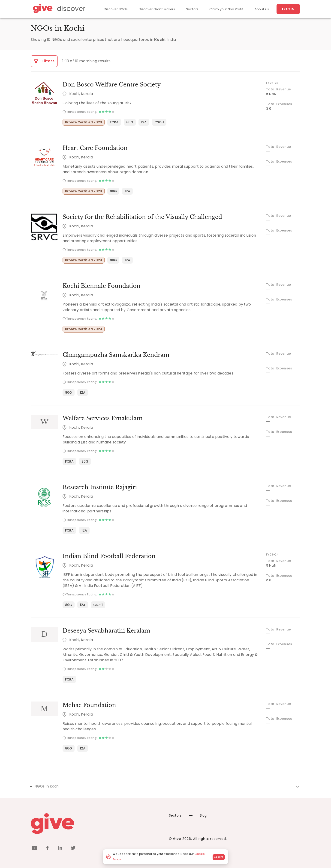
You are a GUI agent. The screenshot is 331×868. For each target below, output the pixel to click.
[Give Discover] (58, 9)
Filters (44, 61)
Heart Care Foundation (95, 148)
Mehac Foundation (89, 705)
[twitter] (73, 849)
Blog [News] (198, 815)
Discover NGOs (116, 9)
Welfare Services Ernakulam (103, 418)
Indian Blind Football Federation (109, 556)
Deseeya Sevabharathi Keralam (106, 631)
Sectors (192, 9)
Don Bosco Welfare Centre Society (112, 85)
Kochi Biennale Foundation (102, 286)
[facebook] (47, 849)
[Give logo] (96, 823)
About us (262, 9)
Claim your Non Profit (226, 9)
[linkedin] (60, 849)
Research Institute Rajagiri (100, 487)
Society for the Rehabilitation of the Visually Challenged (142, 217)
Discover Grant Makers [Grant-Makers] (157, 9)
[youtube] (34, 849)
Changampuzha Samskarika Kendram (116, 355)
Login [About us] (288, 9)
